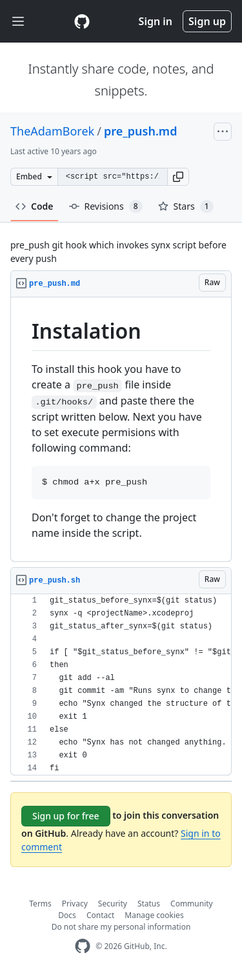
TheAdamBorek (52, 131)
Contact (100, 915)
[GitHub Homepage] (83, 946)
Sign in (156, 21)
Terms (40, 904)
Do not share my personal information (121, 927)
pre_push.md (141, 131)
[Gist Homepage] (82, 21)
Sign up (207, 21)
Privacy (75, 904)
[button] (178, 177)
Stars (186, 206)
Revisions (106, 206)
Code (35, 206)
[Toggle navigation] (18, 22)
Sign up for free (66, 816)
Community (192, 904)
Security (113, 904)
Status (149, 904)
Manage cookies (154, 915)
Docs (67, 915)
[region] (121, 430)
